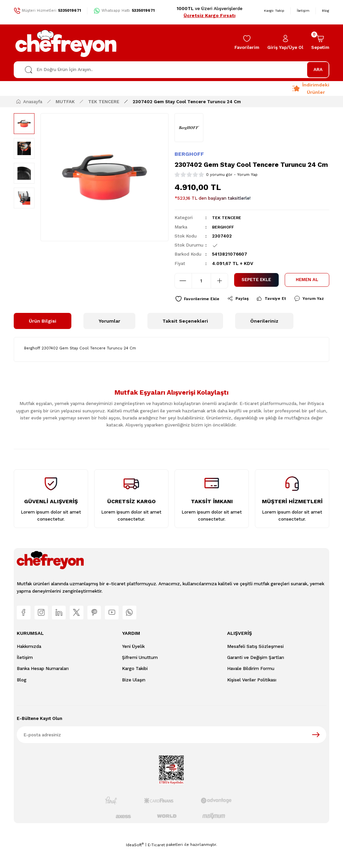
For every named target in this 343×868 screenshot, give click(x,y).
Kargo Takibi (135, 687)
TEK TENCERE (228, 218)
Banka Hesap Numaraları (43, 687)
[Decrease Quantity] (183, 281)
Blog (22, 698)
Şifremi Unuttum (140, 676)
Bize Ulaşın (134, 698)
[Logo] (66, 43)
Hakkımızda (29, 665)
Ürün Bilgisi (43, 337)
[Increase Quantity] (219, 281)
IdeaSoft (135, 863)
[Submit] (316, 753)
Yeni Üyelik (133, 665)
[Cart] (320, 43)
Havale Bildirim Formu (251, 687)
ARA (318, 70)
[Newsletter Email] (171, 753)
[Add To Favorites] (199, 299)
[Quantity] (201, 281)
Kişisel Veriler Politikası (252, 698)
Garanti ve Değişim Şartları (256, 676)
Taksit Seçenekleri (185, 337)
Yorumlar (109, 337)
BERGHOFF (189, 154)
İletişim (25, 676)
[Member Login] (285, 43)
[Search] (171, 70)
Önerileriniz (264, 337)
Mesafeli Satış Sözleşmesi (255, 665)
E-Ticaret (156, 863)
